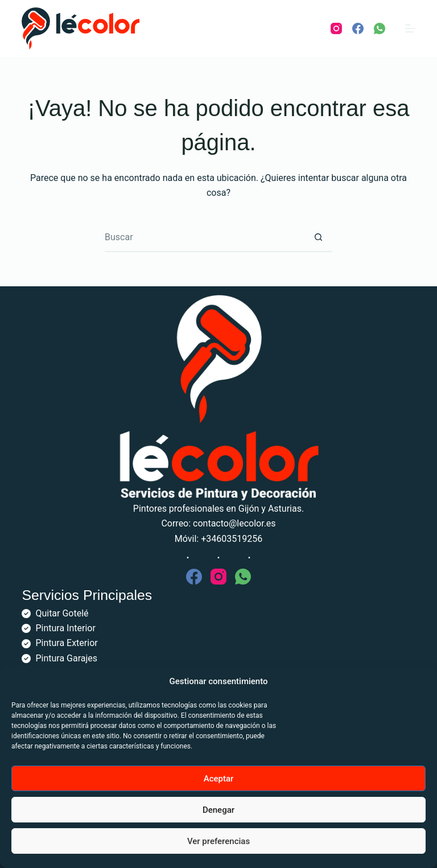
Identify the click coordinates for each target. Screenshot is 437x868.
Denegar (218, 810)
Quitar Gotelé (62, 613)
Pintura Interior (65, 628)
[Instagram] (336, 28)
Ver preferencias (218, 841)
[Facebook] (358, 28)
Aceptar (219, 779)
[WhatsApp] (380, 28)
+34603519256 (232, 539)
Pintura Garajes (66, 658)
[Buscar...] (204, 238)
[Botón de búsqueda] (318, 238)
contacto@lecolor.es (234, 523)
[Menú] (410, 28)
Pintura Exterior (66, 643)
